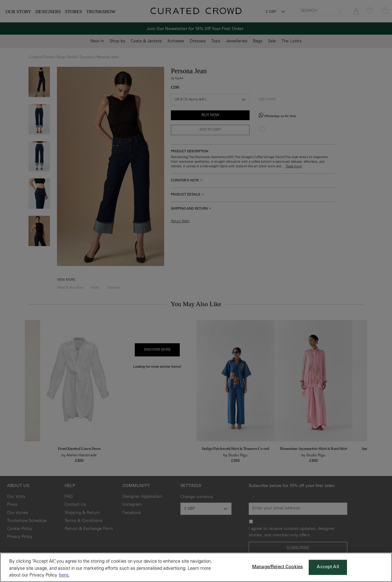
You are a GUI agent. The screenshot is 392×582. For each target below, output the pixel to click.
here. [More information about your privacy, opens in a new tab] (64, 575)
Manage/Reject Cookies (277, 567)
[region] (196, 567)
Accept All (328, 567)
